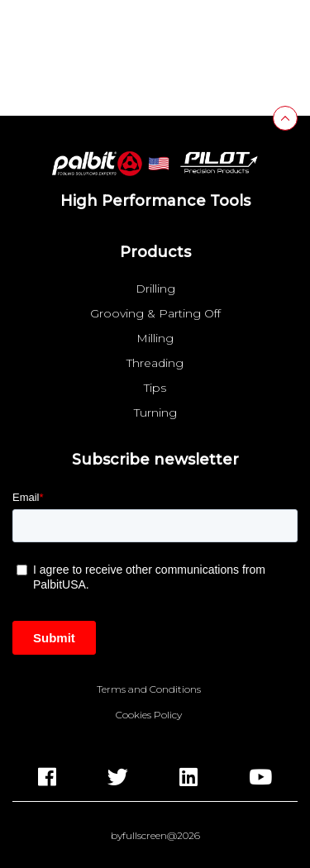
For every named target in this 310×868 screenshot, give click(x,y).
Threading (155, 363)
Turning (155, 413)
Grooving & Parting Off (155, 313)
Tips (155, 388)
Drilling (155, 289)
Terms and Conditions (149, 689)
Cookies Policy (149, 715)
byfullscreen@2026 (155, 836)
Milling (155, 338)
